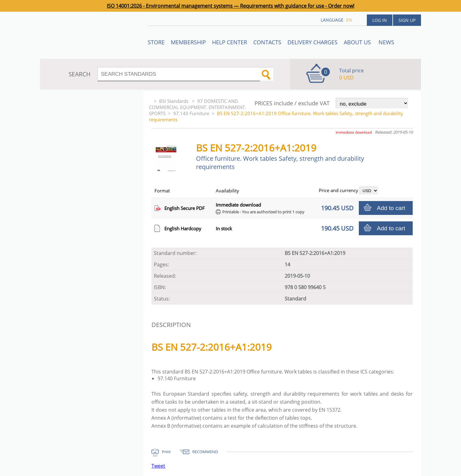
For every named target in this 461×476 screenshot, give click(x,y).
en (349, 20)
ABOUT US (358, 42)
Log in (380, 20)
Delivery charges (313, 42)
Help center (230, 42)
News (386, 42)
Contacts (267, 42)
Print (166, 452)
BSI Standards (174, 101)
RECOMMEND (205, 452)
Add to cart (391, 208)
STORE (156, 42)
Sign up (407, 20)
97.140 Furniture (191, 113)
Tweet (158, 466)
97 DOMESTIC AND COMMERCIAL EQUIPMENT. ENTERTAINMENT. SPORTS (198, 107)
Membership (188, 42)
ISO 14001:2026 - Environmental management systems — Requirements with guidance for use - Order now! (231, 6)
